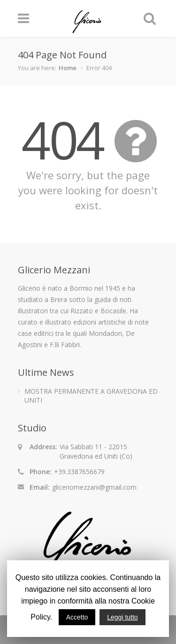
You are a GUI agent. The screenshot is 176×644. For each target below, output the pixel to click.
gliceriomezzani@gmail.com (94, 487)
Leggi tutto (122, 617)
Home (68, 68)
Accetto (77, 617)
